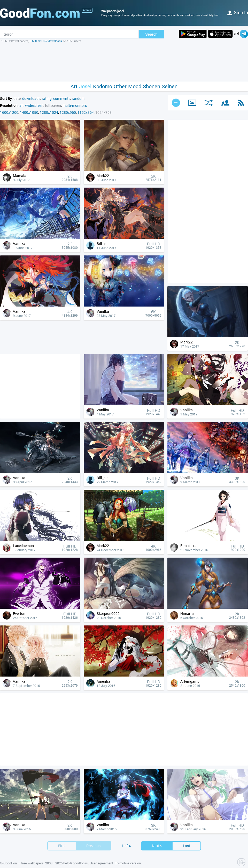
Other (120, 86)
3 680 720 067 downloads (46, 41)
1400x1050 (29, 112)
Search (151, 34)
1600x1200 (9, 112)
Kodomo (103, 86)
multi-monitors (75, 105)
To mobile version (128, 863)
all (21, 105)
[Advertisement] (124, 62)
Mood (135, 86)
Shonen (152, 86)
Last (187, 846)
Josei (85, 86)
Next (157, 846)
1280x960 (68, 112)
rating (47, 98)
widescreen (34, 105)
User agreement (102, 863)
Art (74, 86)
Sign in (238, 12)
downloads (31, 98)
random (78, 98)
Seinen (170, 86)
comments (62, 98)
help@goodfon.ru (76, 863)
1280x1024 (49, 112)
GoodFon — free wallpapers (24, 863)
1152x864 (86, 112)
